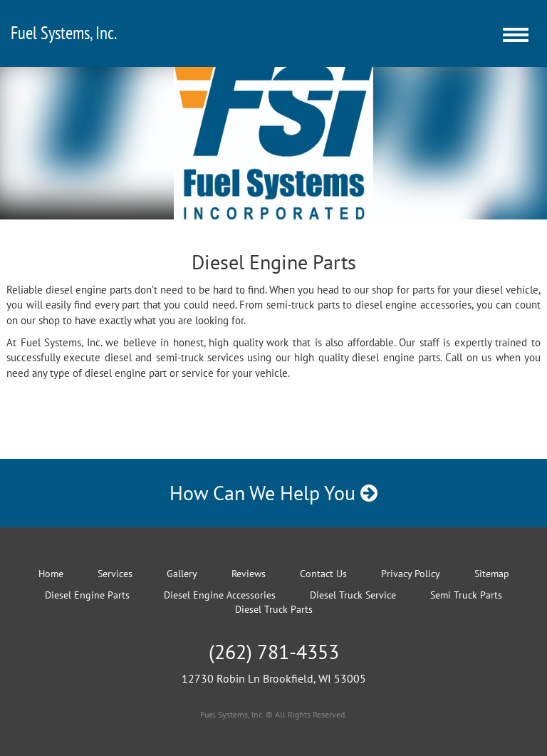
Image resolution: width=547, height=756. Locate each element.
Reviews (249, 574)
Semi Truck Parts (466, 595)
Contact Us (323, 574)
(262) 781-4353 (274, 652)
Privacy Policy (411, 574)
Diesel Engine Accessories (220, 595)
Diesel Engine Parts (87, 595)
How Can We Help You (273, 493)
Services (115, 574)
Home (51, 574)
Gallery (182, 574)
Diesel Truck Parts (274, 609)
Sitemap (492, 574)
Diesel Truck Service (353, 595)
